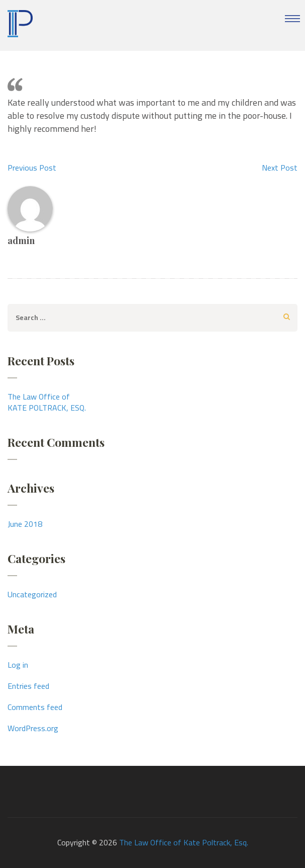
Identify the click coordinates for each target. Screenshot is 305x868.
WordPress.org (33, 728)
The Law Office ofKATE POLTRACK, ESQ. (47, 402)
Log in (18, 665)
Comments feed (35, 707)
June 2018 (25, 524)
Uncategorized (32, 594)
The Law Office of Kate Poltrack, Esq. (184, 842)
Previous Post (32, 168)
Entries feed (28, 686)
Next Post (280, 168)
